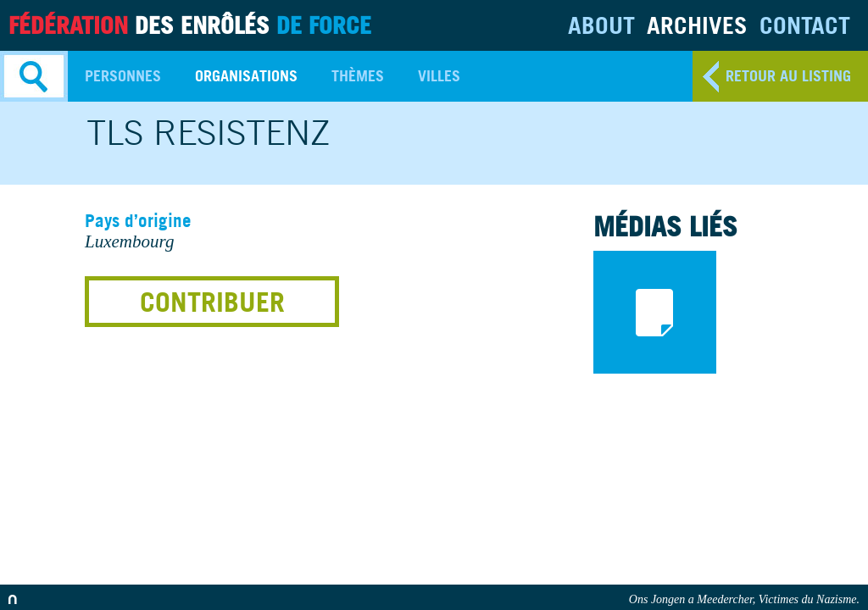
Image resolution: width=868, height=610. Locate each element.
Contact (805, 25)
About (601, 25)
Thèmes (358, 76)
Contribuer (212, 302)
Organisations (246, 76)
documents (655, 312)
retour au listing (788, 76)
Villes (439, 76)
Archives (697, 25)
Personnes (123, 76)
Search (34, 76)
